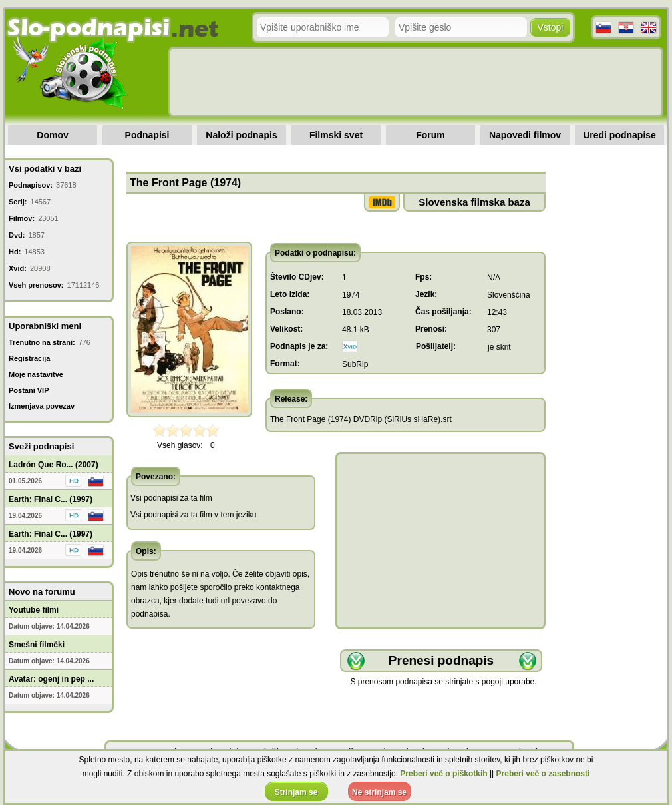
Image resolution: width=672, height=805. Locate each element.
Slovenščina (509, 295)
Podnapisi (147, 135)
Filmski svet (336, 135)
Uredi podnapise (619, 135)
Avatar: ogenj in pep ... (51, 679)
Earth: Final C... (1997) (51, 499)
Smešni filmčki (37, 645)
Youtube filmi (34, 610)
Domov (52, 135)
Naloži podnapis (241, 135)
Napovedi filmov (525, 135)
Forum (430, 135)
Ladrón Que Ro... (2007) (54, 465)
